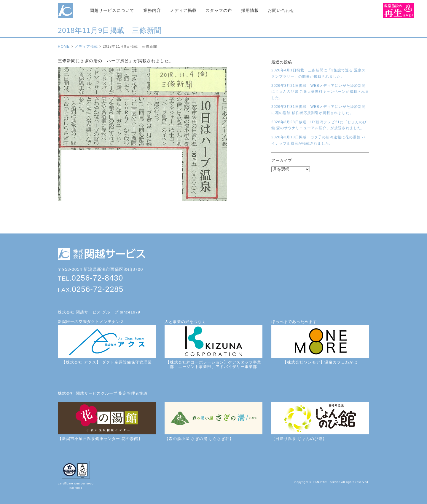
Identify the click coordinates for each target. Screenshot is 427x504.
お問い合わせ (281, 10)
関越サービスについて (112, 10)
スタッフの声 (219, 10)
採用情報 (250, 10)
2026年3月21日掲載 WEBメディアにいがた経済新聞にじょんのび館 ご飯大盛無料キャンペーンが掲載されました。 (320, 92)
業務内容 (152, 10)
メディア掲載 (183, 10)
